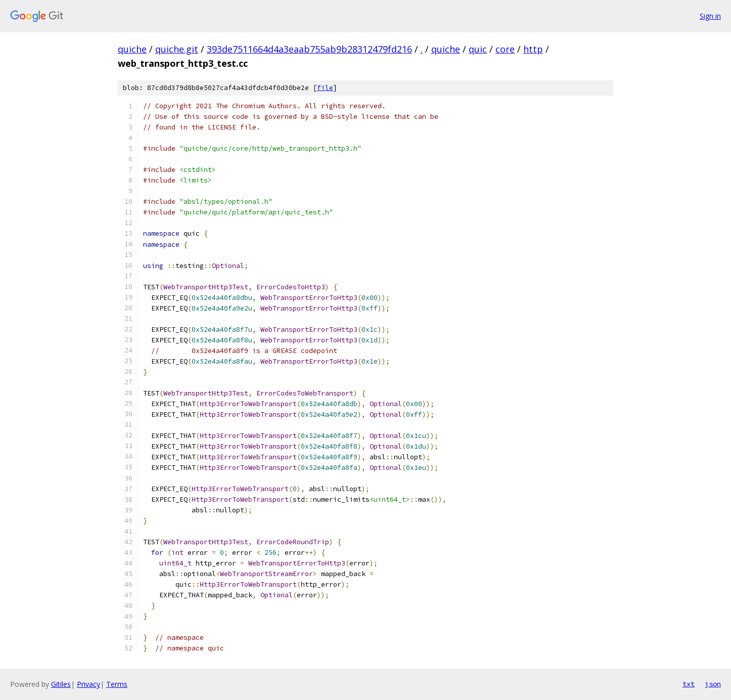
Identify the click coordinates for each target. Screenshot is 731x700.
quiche (132, 49)
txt (689, 684)
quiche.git (177, 49)
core (505, 49)
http (533, 49)
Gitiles (61, 684)
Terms (117, 684)
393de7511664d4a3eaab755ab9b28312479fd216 (309, 49)
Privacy (88, 684)
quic (478, 49)
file (325, 88)
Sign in (710, 16)
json (713, 684)
